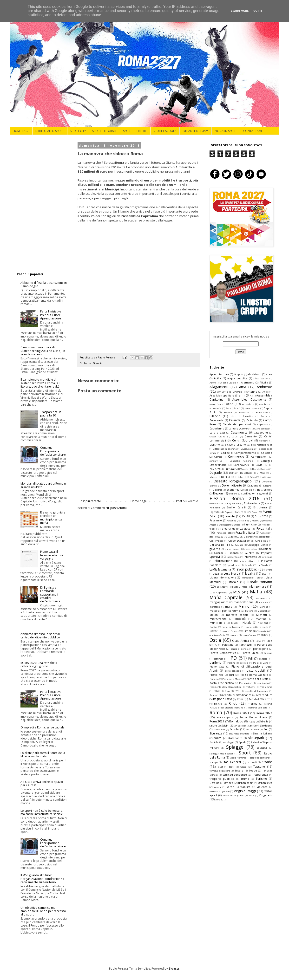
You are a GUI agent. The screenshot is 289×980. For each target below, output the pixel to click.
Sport (245, 753)
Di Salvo (239, 477)
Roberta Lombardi (258, 708)
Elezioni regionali (257, 493)
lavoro (269, 570)
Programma (266, 687)
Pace (269, 641)
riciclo (218, 704)
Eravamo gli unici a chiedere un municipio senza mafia (53, 518)
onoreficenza (250, 635)
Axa (228, 408)
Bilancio (98, 363)
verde (230, 787)
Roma (216, 712)
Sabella (264, 721)
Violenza (262, 787)
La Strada (263, 565)
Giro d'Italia (262, 541)
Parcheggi (245, 645)
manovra (264, 602)
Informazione (223, 561)
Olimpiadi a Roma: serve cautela (43, 727)
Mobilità (240, 619)
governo (215, 549)
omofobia (264, 631)
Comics (218, 457)
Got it (258, 11)
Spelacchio (256, 742)
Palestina (228, 645)
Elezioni (218, 493)
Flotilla (265, 525)
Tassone (259, 767)
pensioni (264, 659)
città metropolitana (262, 445)
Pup (227, 691)
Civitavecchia (248, 449)
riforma (253, 704)
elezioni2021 (216, 503)
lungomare (259, 587)
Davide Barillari (261, 469)
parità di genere (240, 649)
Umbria (229, 783)
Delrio (232, 473)
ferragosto (226, 525)
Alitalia (264, 382)
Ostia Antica (241, 641)
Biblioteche (262, 412)
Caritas (233, 429)
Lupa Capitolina (219, 593)
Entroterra (260, 507)
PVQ (237, 691)
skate (218, 738)
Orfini (264, 635)
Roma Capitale (225, 717)
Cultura (229, 469)
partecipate (261, 649)
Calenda (235, 420)
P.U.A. (258, 641)
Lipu (259, 578)
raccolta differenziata (257, 691)
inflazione (267, 557)
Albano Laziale (228, 383)
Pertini (231, 663)
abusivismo (254, 374)
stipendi (252, 762)
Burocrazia (217, 420)
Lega (216, 574)
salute (213, 725)
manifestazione (244, 602)
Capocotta (263, 425)
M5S (237, 592)
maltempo (262, 598)
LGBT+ (265, 574)
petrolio (244, 663)
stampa (214, 762)
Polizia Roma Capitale (254, 675)
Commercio (236, 457)
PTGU (217, 691)
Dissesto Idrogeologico (233, 481)
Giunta (239, 545)
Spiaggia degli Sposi (221, 754)
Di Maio (261, 473)
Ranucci (214, 695)
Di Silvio (251, 477)
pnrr (231, 675)
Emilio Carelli (236, 507)
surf (220, 767)
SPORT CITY (78, 131)
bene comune (252, 408)
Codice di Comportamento (238, 453)
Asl (252, 396)
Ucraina (214, 783)
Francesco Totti (224, 533)
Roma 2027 (264, 713)
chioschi (264, 441)
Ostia (215, 640)
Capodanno (217, 428)
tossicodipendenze (235, 775)
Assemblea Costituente (249, 399)
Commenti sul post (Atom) (109, 508)
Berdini (228, 412)
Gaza (220, 536)
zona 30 (219, 800)
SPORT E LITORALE (105, 131)
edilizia (248, 490)
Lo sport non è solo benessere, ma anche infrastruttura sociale (42, 812)
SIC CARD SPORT (226, 131)
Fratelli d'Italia (245, 533)
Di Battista (246, 473)
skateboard (235, 738)
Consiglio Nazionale (241, 461)
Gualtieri (267, 549)
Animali (238, 392)
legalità (250, 574)
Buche (264, 416)
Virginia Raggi (245, 791)
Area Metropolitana (222, 395)
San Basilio (239, 726)
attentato (248, 404)
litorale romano (259, 582)
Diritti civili (266, 477)
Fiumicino (250, 524)
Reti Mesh (254, 699)
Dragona (253, 485)
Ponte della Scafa (257, 679)
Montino (261, 619)
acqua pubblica (237, 378)
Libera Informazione (223, 577)
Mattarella (263, 611)
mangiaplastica (219, 602)
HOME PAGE (21, 131)
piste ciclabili (256, 671)
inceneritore (233, 557)
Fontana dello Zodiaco (236, 529)
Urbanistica (265, 783)
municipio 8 (217, 623)
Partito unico (250, 653)
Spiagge (235, 747)
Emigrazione (252, 503)
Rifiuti (233, 703)
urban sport (246, 783)
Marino (244, 606)
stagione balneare (259, 758)
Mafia (256, 592)
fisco (238, 525)
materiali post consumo (225, 611)
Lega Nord (231, 574)
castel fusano (217, 437)
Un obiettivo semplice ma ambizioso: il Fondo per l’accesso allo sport (43, 911)
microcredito (218, 619)
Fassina (256, 521)
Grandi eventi (232, 549)
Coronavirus (241, 465)
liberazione (247, 578)
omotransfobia (217, 635)
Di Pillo (226, 477)
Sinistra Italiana (263, 733)
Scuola (234, 729)
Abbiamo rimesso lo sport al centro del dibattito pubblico (40, 636)
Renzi (241, 699)
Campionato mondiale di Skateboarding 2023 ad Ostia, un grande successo (43, 351)
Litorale (233, 582)
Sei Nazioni (253, 730)
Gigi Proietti (217, 541)
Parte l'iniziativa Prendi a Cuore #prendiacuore (51, 315)
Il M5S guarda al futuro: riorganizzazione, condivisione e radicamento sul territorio (43, 879)
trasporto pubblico (222, 779)
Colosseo (267, 453)
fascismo (243, 521)
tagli (232, 767)
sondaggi (229, 742)
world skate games (234, 795)
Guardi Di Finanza (226, 553)
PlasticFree (217, 675)
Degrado (216, 473)
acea (269, 374)
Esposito (215, 512)
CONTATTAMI (253, 131)
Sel (266, 729)
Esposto (229, 512)
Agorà (213, 383)
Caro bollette (262, 429)
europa (242, 512)
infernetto (250, 557)
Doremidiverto (232, 485)
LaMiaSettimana (220, 569)
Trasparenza (260, 775)
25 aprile (239, 374)
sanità (252, 725)
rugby (252, 722)
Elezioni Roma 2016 (234, 498)
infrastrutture (247, 561)
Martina (264, 607)
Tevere (239, 770)
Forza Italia (264, 529)
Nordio (213, 627)
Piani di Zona (261, 663)
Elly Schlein (233, 503)
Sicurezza (216, 733)
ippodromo (233, 565)
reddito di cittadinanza (237, 695)
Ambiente (264, 387)
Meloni (214, 615)
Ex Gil (246, 516)
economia (233, 490)
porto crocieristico (222, 683)
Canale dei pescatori (237, 424)
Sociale (214, 742)
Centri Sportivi (242, 440)
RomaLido (236, 721)
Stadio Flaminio (238, 758)
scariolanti (219, 730)
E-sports (217, 490)
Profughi (250, 687)
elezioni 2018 (235, 494)
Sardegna (266, 725)
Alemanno (248, 382)
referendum (264, 695)
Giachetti (234, 536)
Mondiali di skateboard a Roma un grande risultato (44, 485)
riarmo (268, 699)
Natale (247, 623)
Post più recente (90, 501)
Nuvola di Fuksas (229, 631)
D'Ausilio (243, 469)
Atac (230, 404)
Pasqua (268, 653)
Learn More (240, 11)
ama (243, 387)
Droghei (268, 486)
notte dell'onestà (231, 627)
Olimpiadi (249, 631)
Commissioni (259, 457)
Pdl (250, 659)
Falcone (231, 521)
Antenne (252, 392)
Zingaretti (266, 795)
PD (234, 658)
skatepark (256, 738)
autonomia (215, 408)
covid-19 (215, 469)
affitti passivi (261, 379)
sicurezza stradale (239, 734)
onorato (234, 635)
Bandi (237, 408)
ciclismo (215, 445)
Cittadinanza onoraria (225, 449)
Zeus (252, 795)
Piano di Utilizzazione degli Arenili (241, 668)
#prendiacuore (219, 374)
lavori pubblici (247, 569)
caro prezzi (217, 432)
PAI (215, 645)
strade (267, 762)
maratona (215, 607)
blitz (233, 416)
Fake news (216, 520)
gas (211, 537)
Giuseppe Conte (258, 545)
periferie (215, 663)
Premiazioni (246, 683)
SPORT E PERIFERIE (135, 131)
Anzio (266, 392)
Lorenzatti (223, 587)
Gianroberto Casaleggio (256, 537)
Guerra (250, 553)
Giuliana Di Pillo (220, 545)
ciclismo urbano (235, 445)
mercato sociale (237, 615)
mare (229, 607)
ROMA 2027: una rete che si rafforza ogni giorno (39, 665)
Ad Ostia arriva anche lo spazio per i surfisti (42, 783)
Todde (253, 770)
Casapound (261, 432)
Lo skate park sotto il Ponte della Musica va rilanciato (43, 755)
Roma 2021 (241, 713)
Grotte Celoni (250, 549)
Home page (139, 501)
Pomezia (214, 679)
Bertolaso (244, 412)
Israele (249, 565)
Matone (249, 611)
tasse (243, 767)
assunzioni (216, 404)
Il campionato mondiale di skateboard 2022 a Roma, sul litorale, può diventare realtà (40, 383)
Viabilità (245, 787)
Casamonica (239, 432)
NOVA (213, 631)
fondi (212, 529)
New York (263, 623)
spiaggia (262, 748)
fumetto (264, 533)
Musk (234, 623)
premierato (263, 683)
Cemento (251, 436)
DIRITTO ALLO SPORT (50, 131)
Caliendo (252, 420)
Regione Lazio (223, 699)
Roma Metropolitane (253, 717)
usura (217, 787)
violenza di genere (220, 791)
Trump (245, 779)
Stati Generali (232, 762)
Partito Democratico (223, 653)
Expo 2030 (261, 516)
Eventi (255, 512)
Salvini (225, 725)
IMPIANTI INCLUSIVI (196, 131)
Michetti (262, 615)
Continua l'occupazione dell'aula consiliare (53, 451)
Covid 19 (261, 465)
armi (242, 395)
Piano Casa (217, 666)
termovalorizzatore (220, 771)
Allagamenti (219, 387)
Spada (243, 742)
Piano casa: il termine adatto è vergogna (52, 555)
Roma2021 (217, 721)
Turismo (261, 779)
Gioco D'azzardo (239, 541)
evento (230, 516)
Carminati (246, 429)
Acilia (217, 378)
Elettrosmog (264, 490)
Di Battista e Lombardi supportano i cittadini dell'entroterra (50, 594)
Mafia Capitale (226, 597)
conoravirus (216, 461)
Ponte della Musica (233, 679)
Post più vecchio (187, 501)
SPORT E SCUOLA (165, 131)
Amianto (223, 392)
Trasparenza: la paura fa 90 (51, 414)
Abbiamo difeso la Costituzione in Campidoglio (44, 284)
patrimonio (219, 659)
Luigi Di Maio (240, 587)
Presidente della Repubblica (225, 687)
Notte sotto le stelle (257, 627)
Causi (235, 437)
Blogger (174, 969)
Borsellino (248, 416)
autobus (264, 404)
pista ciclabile (233, 671)
